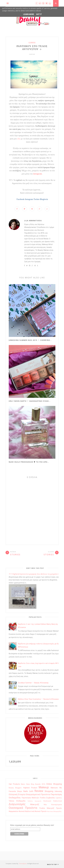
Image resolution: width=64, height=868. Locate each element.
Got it (39, 14)
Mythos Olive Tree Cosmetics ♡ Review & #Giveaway (39, 699)
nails (26, 791)
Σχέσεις (59, 798)
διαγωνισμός (17, 804)
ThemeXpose (23, 864)
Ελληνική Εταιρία (17, 794)
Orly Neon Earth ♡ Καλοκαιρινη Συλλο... (30, 401)
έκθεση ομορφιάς (35, 801)
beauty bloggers (15, 788)
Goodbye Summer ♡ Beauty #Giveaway (33, 683)
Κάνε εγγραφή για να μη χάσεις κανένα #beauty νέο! (32, 825)
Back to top (53, 864)
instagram (38, 174)
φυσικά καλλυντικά (26, 811)
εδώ (19, 139)
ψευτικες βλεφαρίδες (54, 811)
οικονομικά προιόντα (23, 808)
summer (32, 42)
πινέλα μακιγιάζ (47, 808)
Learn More (29, 14)
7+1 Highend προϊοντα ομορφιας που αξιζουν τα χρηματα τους (35, 574)
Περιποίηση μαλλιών (30, 798)
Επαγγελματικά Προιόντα (38, 794)
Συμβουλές (51, 798)
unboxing (58, 791)
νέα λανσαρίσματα (53, 805)
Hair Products (14, 784)
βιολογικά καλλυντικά (53, 801)
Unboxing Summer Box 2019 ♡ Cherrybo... (30, 340)
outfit (31, 791)
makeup (44, 787)
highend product (30, 788)
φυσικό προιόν (41, 811)
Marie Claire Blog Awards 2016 (33, 784)
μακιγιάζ (35, 804)
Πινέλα (43, 798)
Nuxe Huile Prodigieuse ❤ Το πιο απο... (29, 462)
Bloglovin (44, 199)
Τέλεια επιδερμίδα (17, 801)
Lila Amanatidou (33, 221)
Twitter (36, 199)
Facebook (20, 199)
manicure (54, 788)
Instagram (29, 199)
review (39, 791)
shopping (49, 791)
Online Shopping (54, 784)
